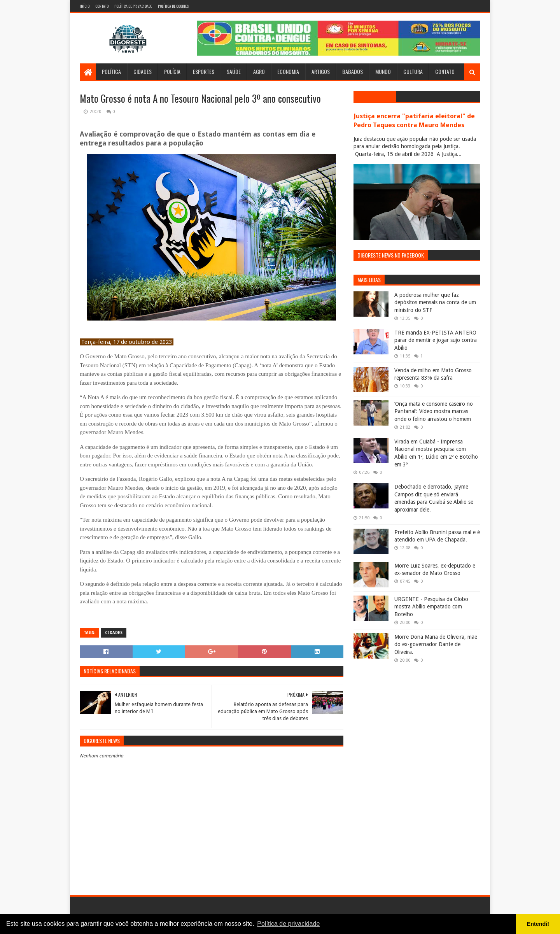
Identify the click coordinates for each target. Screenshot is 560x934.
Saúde (234, 71)
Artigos (321, 71)
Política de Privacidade (133, 6)
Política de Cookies (173, 6)
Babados (353, 71)
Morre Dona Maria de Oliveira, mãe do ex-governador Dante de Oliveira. (436, 644)
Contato (102, 6)
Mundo (383, 71)
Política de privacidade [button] (288, 924)
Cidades (143, 71)
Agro (259, 71)
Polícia (172, 71)
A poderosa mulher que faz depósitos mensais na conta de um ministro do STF (435, 302)
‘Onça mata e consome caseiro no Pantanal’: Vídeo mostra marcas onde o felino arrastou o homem (434, 411)
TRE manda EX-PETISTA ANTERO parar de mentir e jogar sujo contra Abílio (436, 340)
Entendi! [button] (538, 924)
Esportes (204, 71)
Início (85, 6)
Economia (288, 71)
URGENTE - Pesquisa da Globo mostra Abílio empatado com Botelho (431, 607)
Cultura (413, 71)
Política (111, 71)
